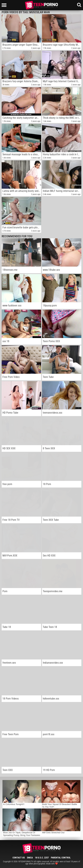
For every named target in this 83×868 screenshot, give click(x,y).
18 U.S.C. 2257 (42, 858)
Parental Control (61, 858)
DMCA (30, 858)
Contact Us (19, 858)
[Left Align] (5, 5)
